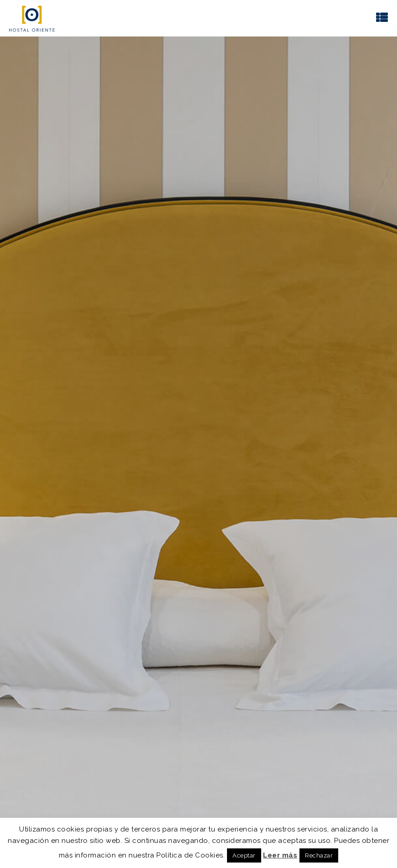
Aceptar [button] (244, 855)
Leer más (280, 855)
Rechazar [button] (319, 855)
